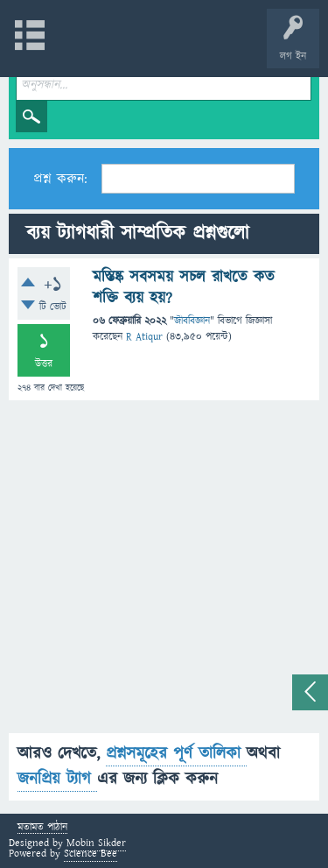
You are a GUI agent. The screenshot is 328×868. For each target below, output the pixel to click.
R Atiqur (144, 337)
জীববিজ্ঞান (192, 321)
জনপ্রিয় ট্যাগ (57, 779)
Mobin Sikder (96, 843)
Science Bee (91, 854)
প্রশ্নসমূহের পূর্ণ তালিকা (176, 754)
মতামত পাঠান (42, 828)
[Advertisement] (164, 569)
